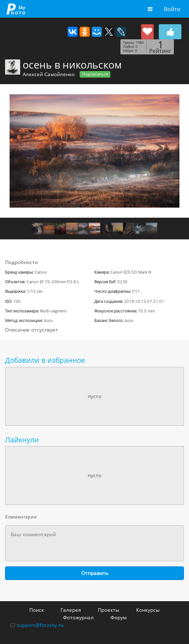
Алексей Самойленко (49, 74)
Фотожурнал (78, 617)
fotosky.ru (16, 9)
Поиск (37, 610)
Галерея (71, 610)
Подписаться (95, 74)
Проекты (109, 610)
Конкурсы (148, 610)
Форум (118, 617)
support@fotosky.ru (40, 625)
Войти (172, 9)
